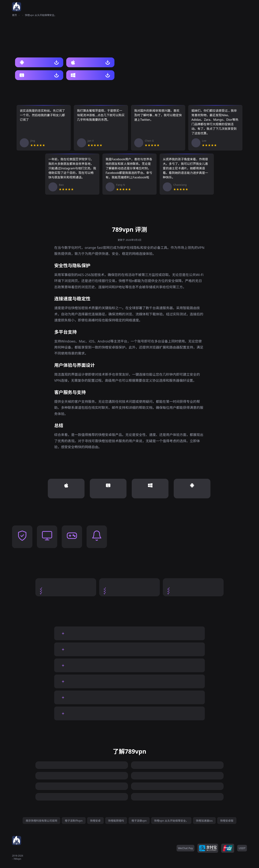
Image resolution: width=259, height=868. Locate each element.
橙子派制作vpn (74, 821)
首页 (14, 15)
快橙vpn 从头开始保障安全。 (171, 821)
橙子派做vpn (139, 821)
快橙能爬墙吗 (116, 821)
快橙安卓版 (227, 821)
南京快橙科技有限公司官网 (41, 821)
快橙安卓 (95, 821)
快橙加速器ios (204, 821)
